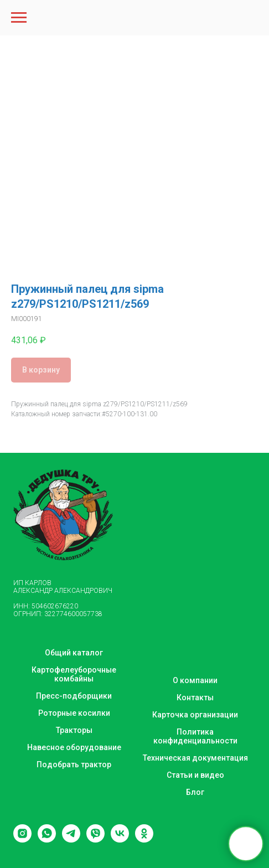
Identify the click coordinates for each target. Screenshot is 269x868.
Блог (195, 792)
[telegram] (71, 839)
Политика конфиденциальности (195, 736)
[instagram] (22, 839)
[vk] (120, 839)
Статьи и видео (195, 775)
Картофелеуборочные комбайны (74, 674)
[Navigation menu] (19, 18)
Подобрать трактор (74, 764)
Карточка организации (195, 715)
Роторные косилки (74, 713)
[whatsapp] (47, 839)
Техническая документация (195, 758)
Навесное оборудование (74, 747)
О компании (195, 680)
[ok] (144, 839)
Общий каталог (74, 653)
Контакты (195, 697)
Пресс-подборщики (74, 696)
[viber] (95, 839)
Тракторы (74, 730)
